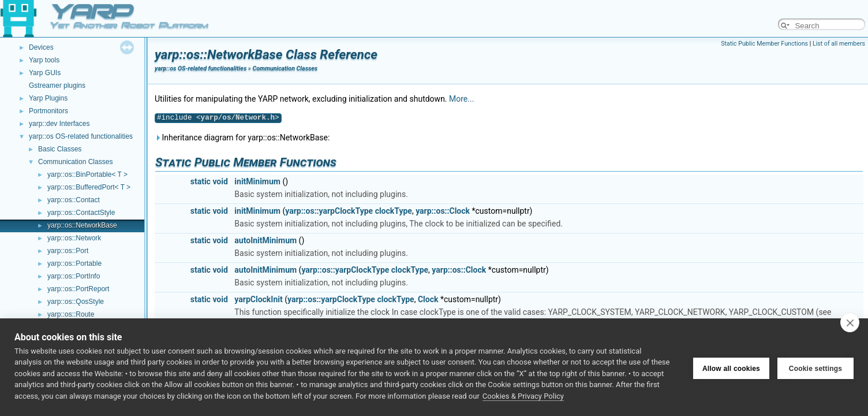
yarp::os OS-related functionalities (81, 136)
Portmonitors (48, 111)
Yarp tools (44, 60)
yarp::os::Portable (74, 263)
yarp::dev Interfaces (59, 124)
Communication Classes (75, 162)
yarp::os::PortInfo (74, 276)
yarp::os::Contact (74, 200)
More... (461, 99)
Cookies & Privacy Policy (523, 396)
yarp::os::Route (71, 314)
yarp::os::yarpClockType (329, 211)
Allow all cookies (731, 367)
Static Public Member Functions (764, 44)
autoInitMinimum (265, 240)
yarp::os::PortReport (78, 289)
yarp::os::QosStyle (76, 302)
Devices (41, 47)
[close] (850, 322)
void (220, 181)
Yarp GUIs (45, 73)
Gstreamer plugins (57, 86)
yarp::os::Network (74, 238)
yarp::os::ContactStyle (81, 213)
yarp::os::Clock (443, 211)
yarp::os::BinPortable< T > (87, 174)
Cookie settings (815, 367)
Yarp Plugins (48, 98)
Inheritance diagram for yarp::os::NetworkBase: (242, 138)
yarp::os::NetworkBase (82, 225)
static (201, 181)
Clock (428, 299)
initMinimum (257, 181)
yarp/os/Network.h (238, 118)
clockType (394, 211)
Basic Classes (60, 149)
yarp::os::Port (68, 251)
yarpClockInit (258, 299)
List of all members (839, 44)
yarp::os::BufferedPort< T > (89, 187)
